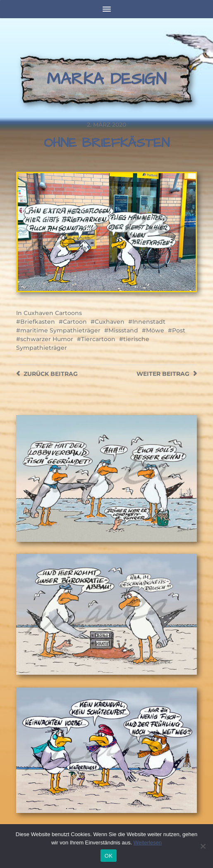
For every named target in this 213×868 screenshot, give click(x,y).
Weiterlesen (148, 843)
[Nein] (203, 846)
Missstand (123, 330)
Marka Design (106, 79)
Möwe (155, 330)
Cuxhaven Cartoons (53, 313)
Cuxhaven (110, 322)
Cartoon (75, 322)
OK (109, 856)
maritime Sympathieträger (60, 330)
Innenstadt (149, 322)
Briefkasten (38, 322)
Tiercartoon (98, 339)
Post (179, 330)
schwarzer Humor (47, 339)
